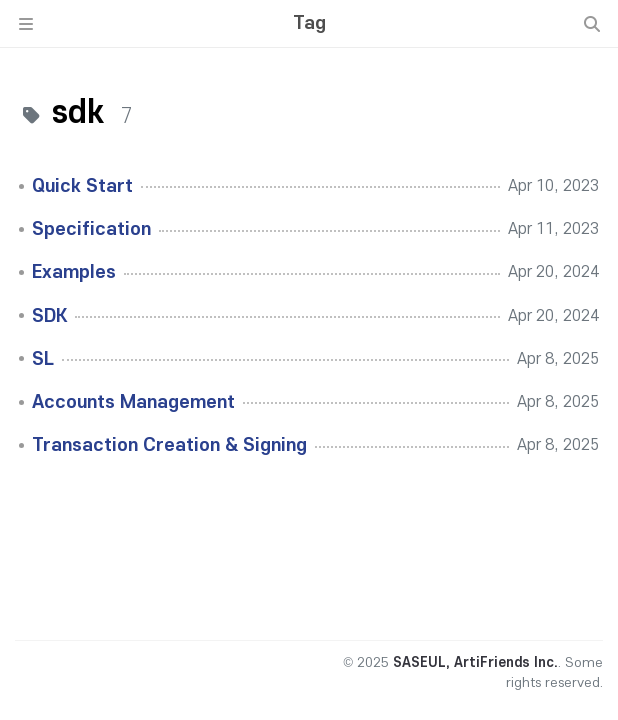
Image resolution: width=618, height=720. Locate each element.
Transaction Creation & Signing (169, 445)
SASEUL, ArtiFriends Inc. (475, 662)
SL (43, 359)
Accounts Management (133, 402)
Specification (91, 229)
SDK (49, 316)
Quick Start (82, 186)
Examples (74, 272)
